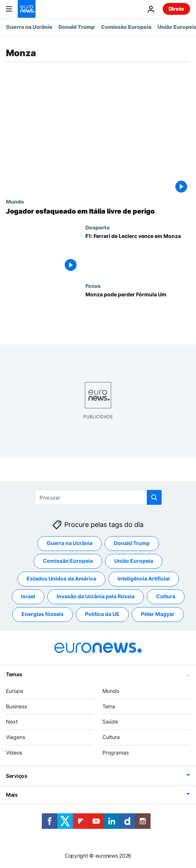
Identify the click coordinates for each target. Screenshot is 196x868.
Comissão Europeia (126, 27)
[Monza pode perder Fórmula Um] (138, 312)
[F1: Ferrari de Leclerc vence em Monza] (138, 254)
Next (12, 722)
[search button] (154, 497)
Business (16, 706)
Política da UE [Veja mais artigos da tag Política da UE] (102, 614)
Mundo (15, 201)
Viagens (16, 737)
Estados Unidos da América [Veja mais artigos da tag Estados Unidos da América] (61, 579)
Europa (14, 691)
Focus (93, 286)
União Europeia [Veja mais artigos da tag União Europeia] (134, 561)
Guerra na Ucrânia (29, 27)
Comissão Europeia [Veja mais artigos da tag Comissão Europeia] (68, 561)
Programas (116, 753)
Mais (12, 795)
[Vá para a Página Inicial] (27, 9)
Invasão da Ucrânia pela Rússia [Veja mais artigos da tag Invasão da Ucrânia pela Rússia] (96, 597)
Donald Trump (77, 27)
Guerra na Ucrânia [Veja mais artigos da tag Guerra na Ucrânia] (70, 543)
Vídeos (14, 753)
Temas (14, 674)
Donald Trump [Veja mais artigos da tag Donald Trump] (132, 543)
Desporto (98, 227)
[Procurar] (98, 497)
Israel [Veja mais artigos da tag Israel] (28, 597)
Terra (109, 706)
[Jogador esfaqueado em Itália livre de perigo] (98, 211)
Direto (176, 9)
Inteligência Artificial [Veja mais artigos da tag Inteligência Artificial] (144, 579)
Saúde (110, 722)
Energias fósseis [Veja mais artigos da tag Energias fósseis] (43, 614)
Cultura (111, 737)
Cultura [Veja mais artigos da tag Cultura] (166, 597)
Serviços (17, 776)
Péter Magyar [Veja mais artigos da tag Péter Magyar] (158, 614)
